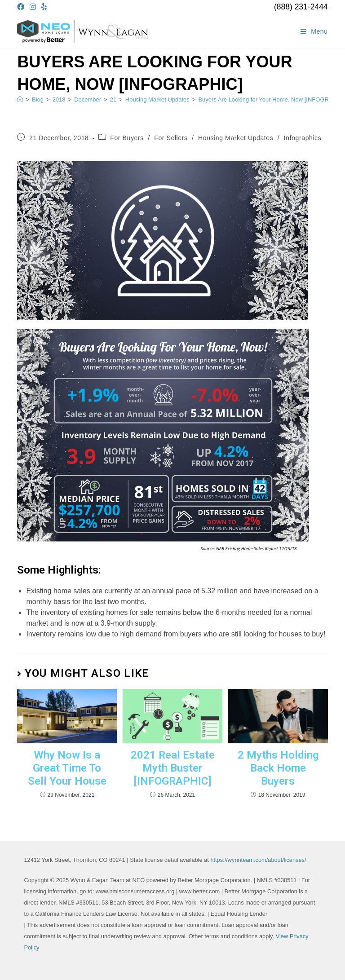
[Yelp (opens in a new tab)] (44, 7)
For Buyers (127, 138)
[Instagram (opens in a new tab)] (33, 7)
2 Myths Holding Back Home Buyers (278, 768)
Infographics (303, 138)
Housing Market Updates (236, 138)
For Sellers (171, 138)
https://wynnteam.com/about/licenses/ (258, 860)
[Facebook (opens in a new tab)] (22, 7)
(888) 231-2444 (301, 7)
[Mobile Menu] (314, 31)
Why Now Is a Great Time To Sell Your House (67, 768)
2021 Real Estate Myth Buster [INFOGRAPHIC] (173, 768)
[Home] (20, 99)
